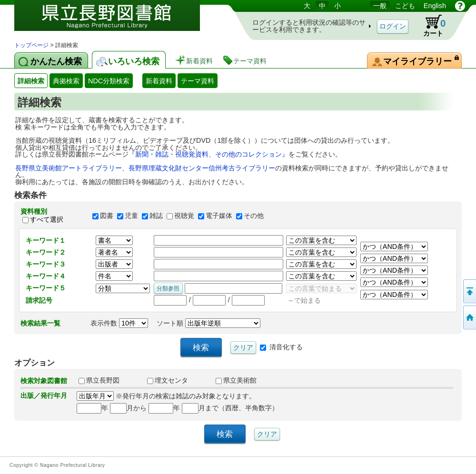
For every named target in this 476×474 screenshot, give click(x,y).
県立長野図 (99, 380)
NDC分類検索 (109, 81)
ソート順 (208, 323)
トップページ (31, 45)
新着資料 (159, 81)
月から (128, 408)
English (435, 6)
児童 (131, 216)
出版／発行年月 (44, 395)
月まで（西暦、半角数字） (230, 408)
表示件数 (119, 323)
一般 (380, 6)
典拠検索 (66, 81)
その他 (254, 216)
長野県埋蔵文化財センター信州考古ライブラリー (202, 168)
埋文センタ (168, 380)
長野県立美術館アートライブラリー (69, 168)
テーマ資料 (198, 81)
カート (430, 26)
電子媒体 (219, 216)
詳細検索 (31, 81)
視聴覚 (184, 216)
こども (405, 6)
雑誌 (156, 216)
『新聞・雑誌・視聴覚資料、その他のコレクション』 (208, 154)
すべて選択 (47, 220)
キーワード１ (46, 240)
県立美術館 (236, 380)
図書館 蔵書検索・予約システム (114, 20)
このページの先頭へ (469, 291)
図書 (107, 216)
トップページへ (469, 317)
